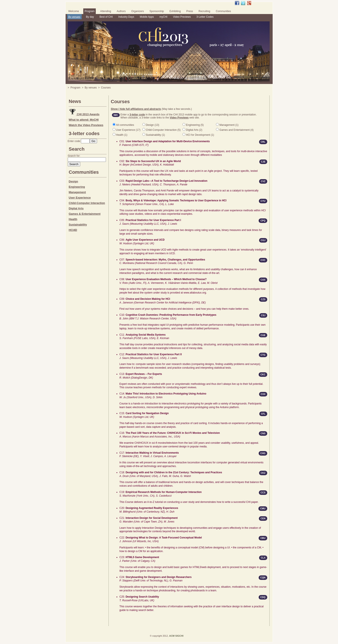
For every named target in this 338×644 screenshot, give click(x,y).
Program (90, 11)
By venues (74, 17)
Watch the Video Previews (86, 125)
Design (73, 181)
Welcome (74, 11)
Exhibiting (175, 11)
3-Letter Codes (205, 17)
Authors (121, 11)
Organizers (138, 11)
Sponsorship (157, 11)
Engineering (77, 187)
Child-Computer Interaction (87, 203)
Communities (223, 11)
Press (190, 11)
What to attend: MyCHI (84, 120)
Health (73, 219)
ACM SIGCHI (176, 636)
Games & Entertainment (85, 214)
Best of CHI (106, 17)
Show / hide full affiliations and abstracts (136, 109)
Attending (106, 11)
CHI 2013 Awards (84, 114)
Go (93, 141)
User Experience (80, 198)
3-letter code (137, 115)
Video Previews (182, 17)
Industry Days (126, 17)
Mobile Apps (147, 17)
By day (90, 17)
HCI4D (73, 230)
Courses (106, 88)
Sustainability (78, 225)
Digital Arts (76, 208)
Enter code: (74, 141)
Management (77, 192)
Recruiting (204, 11)
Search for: (74, 156)
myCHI (163, 17)
